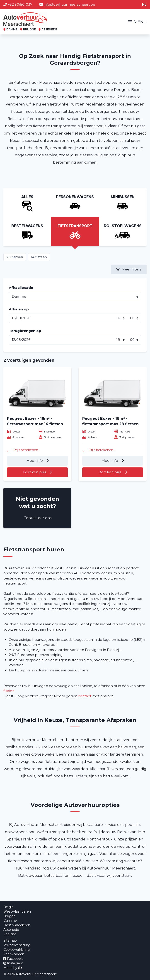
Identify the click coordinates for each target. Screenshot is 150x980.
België (8, 907)
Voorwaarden (14, 954)
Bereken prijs (35, 472)
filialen (9, 691)
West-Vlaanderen (17, 911)
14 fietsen (39, 257)
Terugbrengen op (25, 331)
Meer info (35, 461)
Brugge (10, 916)
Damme (10, 921)
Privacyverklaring (17, 945)
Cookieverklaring (17, 950)
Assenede (11, 930)
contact (85, 696)
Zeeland (10, 934)
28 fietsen (15, 257)
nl (144, 5)
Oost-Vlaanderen (17, 925)
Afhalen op (19, 309)
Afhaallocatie (21, 288)
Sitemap (10, 941)
